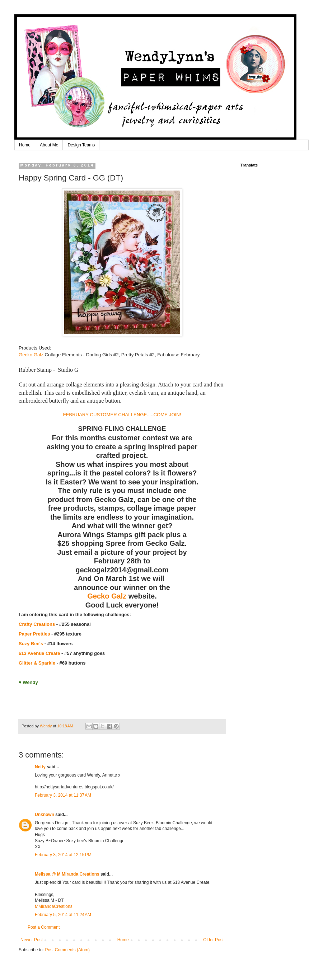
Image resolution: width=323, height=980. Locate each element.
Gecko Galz (31, 355)
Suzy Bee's (31, 644)
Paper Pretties (34, 634)
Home (25, 145)
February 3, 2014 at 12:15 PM (63, 855)
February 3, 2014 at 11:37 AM (63, 795)
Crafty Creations (37, 624)
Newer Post (32, 940)
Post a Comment (44, 927)
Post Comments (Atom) (67, 950)
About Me (49, 145)
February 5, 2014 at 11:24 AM (63, 915)
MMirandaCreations (54, 906)
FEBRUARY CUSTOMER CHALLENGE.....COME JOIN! (122, 415)
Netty (40, 767)
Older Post (213, 940)
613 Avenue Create (39, 653)
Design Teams (81, 145)
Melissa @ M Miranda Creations (67, 874)
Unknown (45, 815)
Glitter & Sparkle (37, 663)
